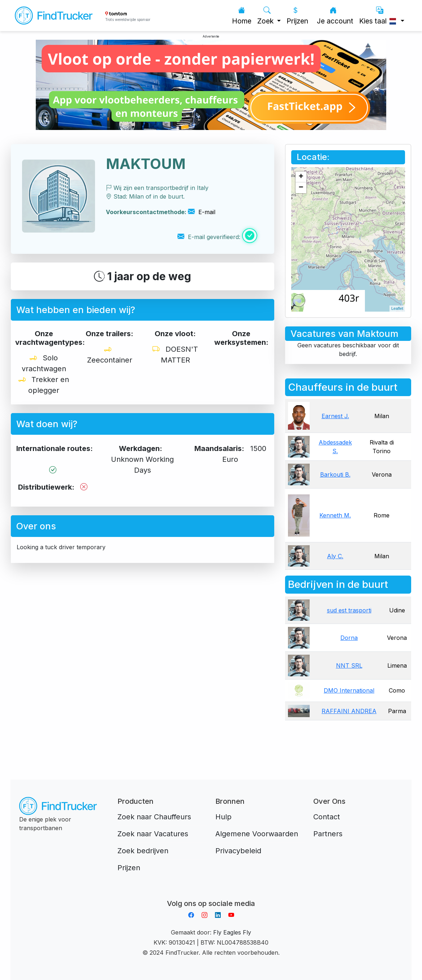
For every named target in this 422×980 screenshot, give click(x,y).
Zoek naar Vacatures (153, 834)
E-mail (202, 212)
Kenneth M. (335, 515)
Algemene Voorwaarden (257, 834)
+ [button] (301, 177)
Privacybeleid (238, 851)
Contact (327, 817)
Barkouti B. (335, 474)
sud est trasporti (349, 610)
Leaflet (397, 308)
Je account (335, 16)
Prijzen (297, 16)
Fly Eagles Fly (232, 932)
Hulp (223, 817)
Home (242, 16)
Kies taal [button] (379, 16)
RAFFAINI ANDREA (349, 711)
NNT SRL (349, 665)
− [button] (301, 188)
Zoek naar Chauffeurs (154, 817)
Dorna (349, 638)
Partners (328, 834)
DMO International (349, 690)
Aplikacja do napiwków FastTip (211, 895)
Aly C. (335, 556)
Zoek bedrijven (143, 851)
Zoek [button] (266, 16)
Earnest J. (335, 416)
